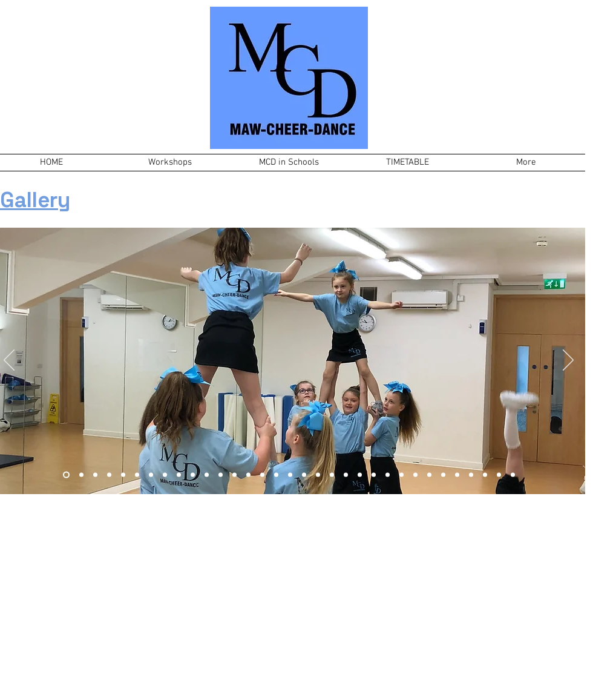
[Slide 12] (193, 475)
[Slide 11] (207, 475)
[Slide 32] (499, 475)
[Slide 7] (66, 475)
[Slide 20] (332, 475)
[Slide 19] (318, 475)
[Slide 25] (401, 475)
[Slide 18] (304, 475)
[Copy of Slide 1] (137, 475)
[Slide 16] (262, 475)
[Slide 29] (457, 475)
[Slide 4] (165, 475)
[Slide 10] (151, 475)
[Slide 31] (485, 475)
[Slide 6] (109, 475)
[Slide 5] (179, 475)
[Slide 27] (429, 475)
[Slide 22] (360, 475)
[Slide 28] (443, 475)
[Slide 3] (81, 475)
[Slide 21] (346, 475)
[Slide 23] (374, 475)
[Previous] (9, 361)
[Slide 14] (234, 475)
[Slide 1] (95, 475)
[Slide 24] (388, 475)
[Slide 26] (415, 475)
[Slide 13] (221, 475)
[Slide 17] (290, 475)
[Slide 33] (513, 475)
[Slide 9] (123, 475)
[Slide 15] (248, 475)
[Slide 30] (471, 475)
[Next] (568, 361)
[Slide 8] (276, 475)
